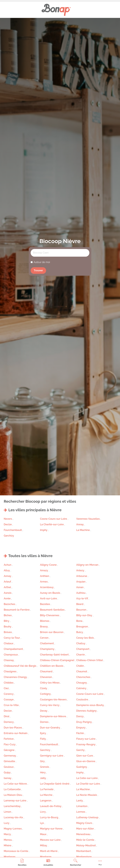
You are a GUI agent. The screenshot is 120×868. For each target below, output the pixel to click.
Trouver (38, 270)
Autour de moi (42, 262)
